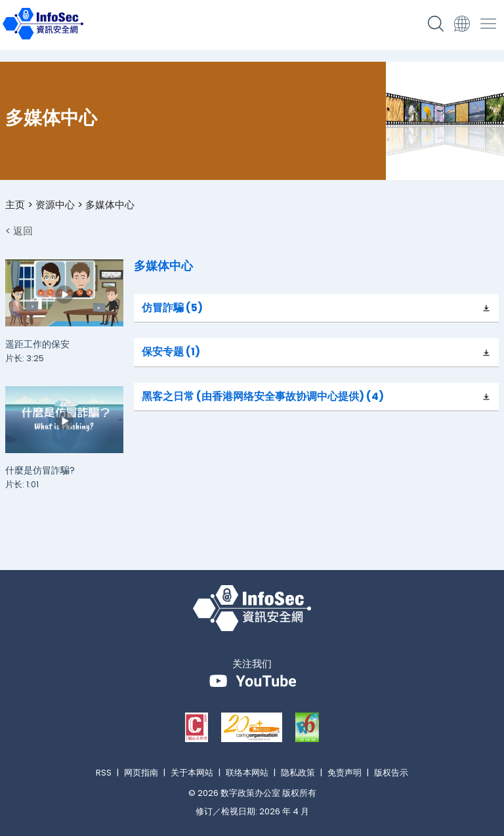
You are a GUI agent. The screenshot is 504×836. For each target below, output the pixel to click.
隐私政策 (298, 773)
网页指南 (141, 773)
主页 (15, 205)
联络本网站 (247, 773)
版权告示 (391, 773)
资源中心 (55, 205)
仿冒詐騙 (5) (172, 308)
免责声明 (345, 773)
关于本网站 (192, 773)
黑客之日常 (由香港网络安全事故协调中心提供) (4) (263, 396)
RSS (104, 773)
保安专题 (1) (171, 352)
